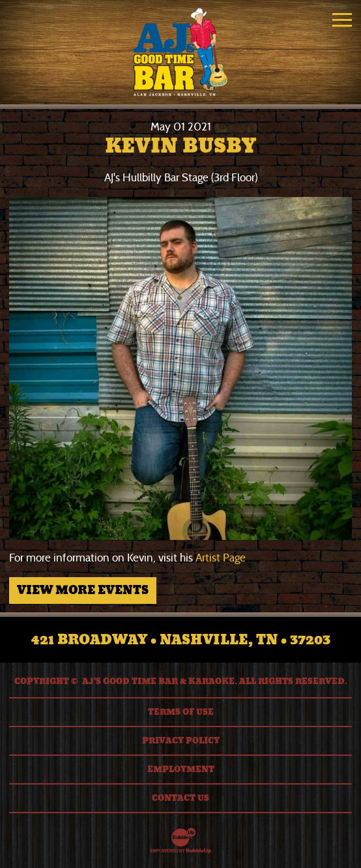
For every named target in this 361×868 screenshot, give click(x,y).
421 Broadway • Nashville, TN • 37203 (181, 640)
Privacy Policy (181, 741)
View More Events (83, 590)
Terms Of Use (181, 712)
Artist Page (221, 558)
